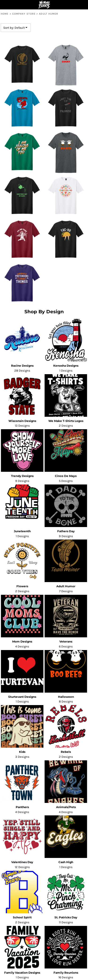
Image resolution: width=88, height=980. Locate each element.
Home (5, 14)
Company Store (24, 14)
